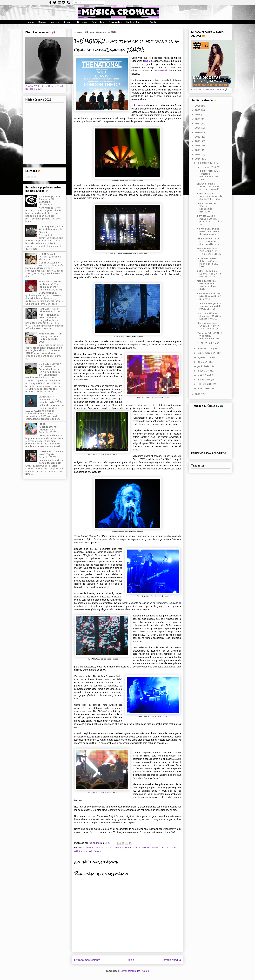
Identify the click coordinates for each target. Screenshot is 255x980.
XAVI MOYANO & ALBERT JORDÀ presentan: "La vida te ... (209, 220)
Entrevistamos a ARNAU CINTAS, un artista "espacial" (209, 186)
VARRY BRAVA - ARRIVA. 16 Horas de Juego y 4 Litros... (210, 196)
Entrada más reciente (87, 960)
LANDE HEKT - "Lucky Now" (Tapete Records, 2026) (51, 454)
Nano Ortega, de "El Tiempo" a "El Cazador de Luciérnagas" (50, 200)
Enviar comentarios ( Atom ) (135, 971)
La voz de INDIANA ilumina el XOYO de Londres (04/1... (209, 316)
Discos (42, 22)
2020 (198, 132)
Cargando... (32, 177)
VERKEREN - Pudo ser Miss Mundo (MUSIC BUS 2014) (209, 296)
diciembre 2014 (206, 163)
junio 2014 (204, 366)
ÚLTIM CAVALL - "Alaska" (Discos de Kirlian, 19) (50, 257)
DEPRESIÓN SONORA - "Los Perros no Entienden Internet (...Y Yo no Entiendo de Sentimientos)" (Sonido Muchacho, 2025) (44, 371)
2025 (198, 110)
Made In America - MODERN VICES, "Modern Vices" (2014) (207, 285)
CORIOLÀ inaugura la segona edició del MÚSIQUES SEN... (209, 306)
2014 (198, 159)
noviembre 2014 (207, 167)
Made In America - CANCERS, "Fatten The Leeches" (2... (208, 326)
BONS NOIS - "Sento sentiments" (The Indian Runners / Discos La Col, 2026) (50, 285)
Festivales (98, 22)
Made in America (136, 22)
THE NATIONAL (150, 848)
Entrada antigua (171, 960)
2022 (198, 123)
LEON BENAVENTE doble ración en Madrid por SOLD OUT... (208, 262)
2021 (198, 128)
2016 (198, 150)
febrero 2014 (205, 384)
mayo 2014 (204, 371)
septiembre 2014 (207, 353)
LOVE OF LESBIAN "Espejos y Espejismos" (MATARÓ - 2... (207, 208)
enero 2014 (204, 388)
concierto (90, 848)
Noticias (68, 22)
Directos (82, 22)
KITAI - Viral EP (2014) (209, 343)
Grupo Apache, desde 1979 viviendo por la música (51, 229)
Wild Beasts (138, 105)
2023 (198, 119)
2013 (198, 394)
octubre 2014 (205, 349)
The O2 (164, 848)
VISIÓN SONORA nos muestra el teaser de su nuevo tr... (208, 231)
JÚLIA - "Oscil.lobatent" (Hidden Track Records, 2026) (48, 428)
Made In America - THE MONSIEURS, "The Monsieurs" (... (209, 251)
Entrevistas (115, 22)
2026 (198, 106)
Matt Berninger (133, 848)
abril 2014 (203, 375)
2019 (198, 137)
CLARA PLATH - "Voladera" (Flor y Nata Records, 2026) (50, 399)
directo (100, 848)
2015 (198, 154)
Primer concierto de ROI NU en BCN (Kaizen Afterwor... (209, 241)
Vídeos (55, 22)
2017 (198, 145)
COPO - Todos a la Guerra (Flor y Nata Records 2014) (209, 274)
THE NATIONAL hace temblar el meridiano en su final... (208, 175)
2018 (198, 141)
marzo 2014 (204, 380)
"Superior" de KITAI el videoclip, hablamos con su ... (209, 336)
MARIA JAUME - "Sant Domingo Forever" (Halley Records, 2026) (51, 338)
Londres (119, 848)
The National (160, 70)
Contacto (155, 22)
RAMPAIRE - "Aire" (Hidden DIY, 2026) (49, 310)
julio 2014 (203, 362)
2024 (198, 114)
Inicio (31, 22)
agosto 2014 (205, 357)
